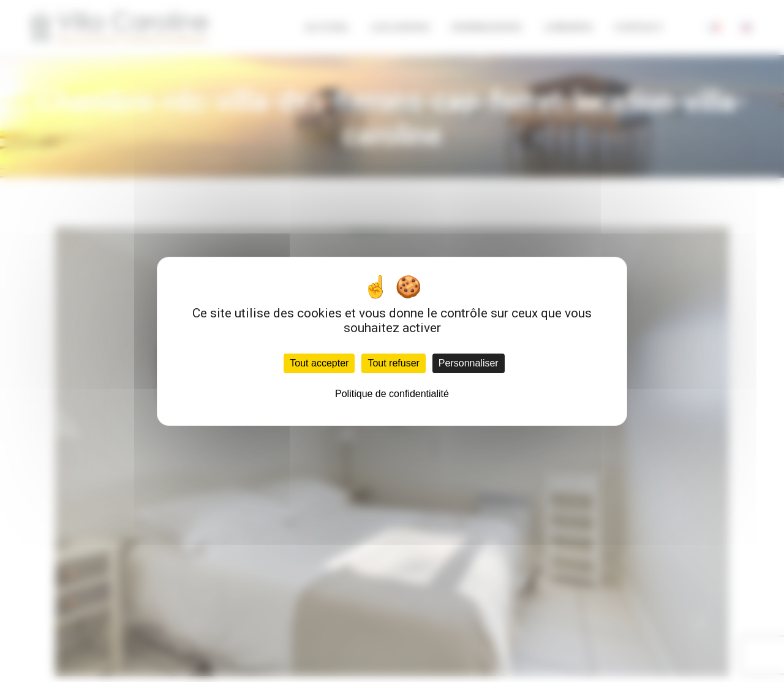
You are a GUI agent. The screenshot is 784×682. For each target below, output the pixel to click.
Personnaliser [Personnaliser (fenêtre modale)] (469, 363)
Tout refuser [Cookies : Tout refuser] (393, 363)
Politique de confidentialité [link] (392, 394)
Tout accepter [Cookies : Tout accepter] (319, 363)
